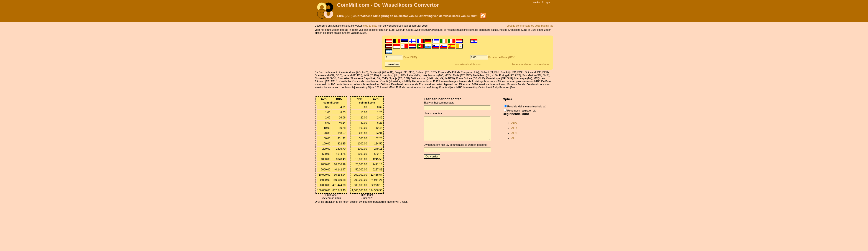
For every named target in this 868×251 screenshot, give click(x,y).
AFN (514, 133)
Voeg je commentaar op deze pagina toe (530, 26)
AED (514, 128)
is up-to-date (370, 26)
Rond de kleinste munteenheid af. (527, 107)
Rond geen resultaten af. (522, 111)
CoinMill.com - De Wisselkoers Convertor (388, 5)
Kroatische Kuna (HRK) (502, 57)
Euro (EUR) (410, 57)
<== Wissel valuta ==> (468, 64)
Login (547, 2)
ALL (514, 138)
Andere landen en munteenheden (531, 64)
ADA (514, 123)
